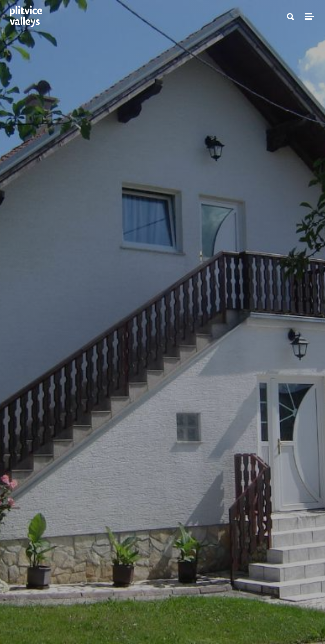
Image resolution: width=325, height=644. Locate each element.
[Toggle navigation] (308, 16)
